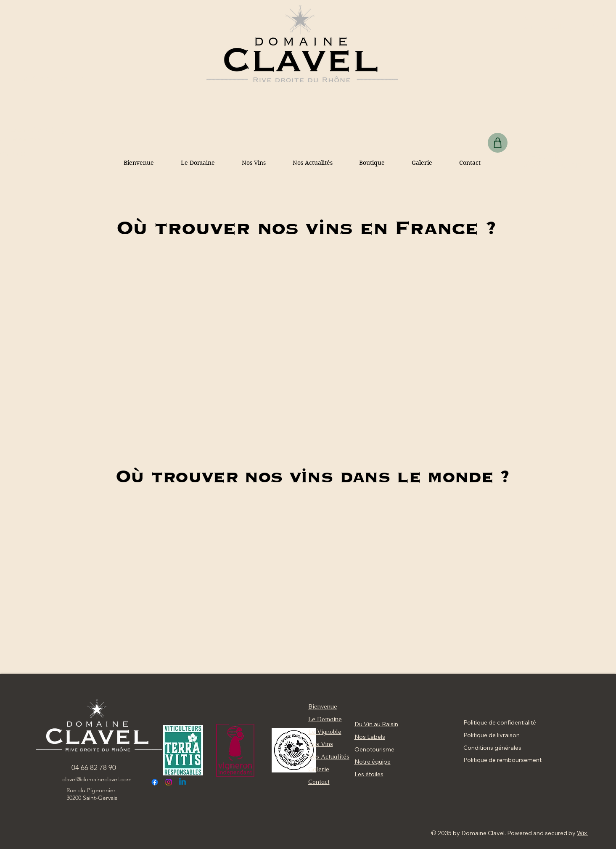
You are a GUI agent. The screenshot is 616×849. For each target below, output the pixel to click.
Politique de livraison (492, 735)
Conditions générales (492, 748)
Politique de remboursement (502, 760)
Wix (582, 833)
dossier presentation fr (541, 168)
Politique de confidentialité (500, 722)
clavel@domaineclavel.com (97, 779)
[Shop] (498, 143)
